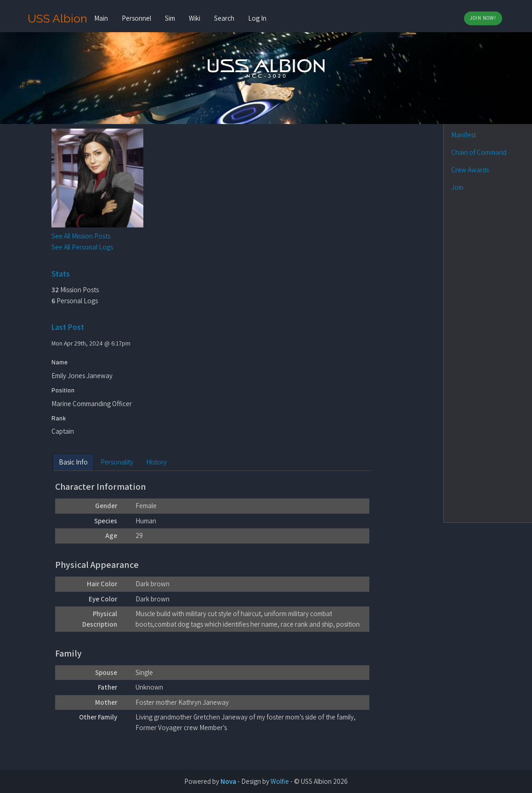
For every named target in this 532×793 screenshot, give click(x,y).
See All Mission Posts (81, 236)
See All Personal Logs (82, 247)
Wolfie (280, 781)
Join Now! (483, 18)
